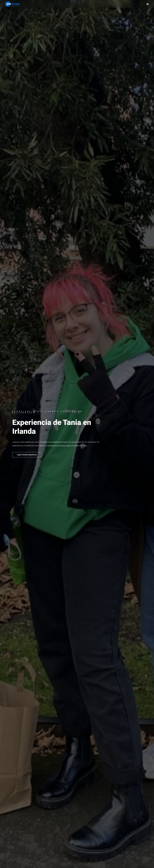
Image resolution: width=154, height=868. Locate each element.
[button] (148, 4)
